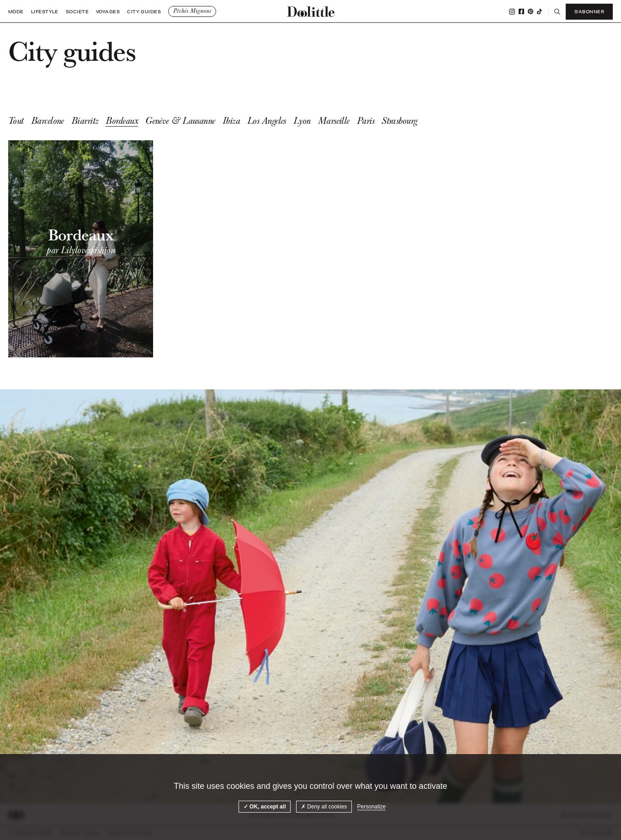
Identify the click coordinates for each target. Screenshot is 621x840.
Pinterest (531, 11)
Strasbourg (400, 121)
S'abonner (589, 11)
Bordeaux (122, 121)
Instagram (512, 12)
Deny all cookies (324, 807)
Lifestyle (45, 12)
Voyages (108, 12)
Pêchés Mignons (192, 11)
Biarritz (85, 121)
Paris (366, 121)
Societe (77, 12)
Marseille (334, 121)
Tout (16, 121)
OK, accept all (265, 807)
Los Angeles (267, 121)
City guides (144, 12)
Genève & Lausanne (180, 121)
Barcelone (48, 121)
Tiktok (539, 11)
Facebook (521, 11)
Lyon (302, 121)
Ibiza (231, 121)
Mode (16, 12)
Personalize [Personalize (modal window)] (372, 807)
